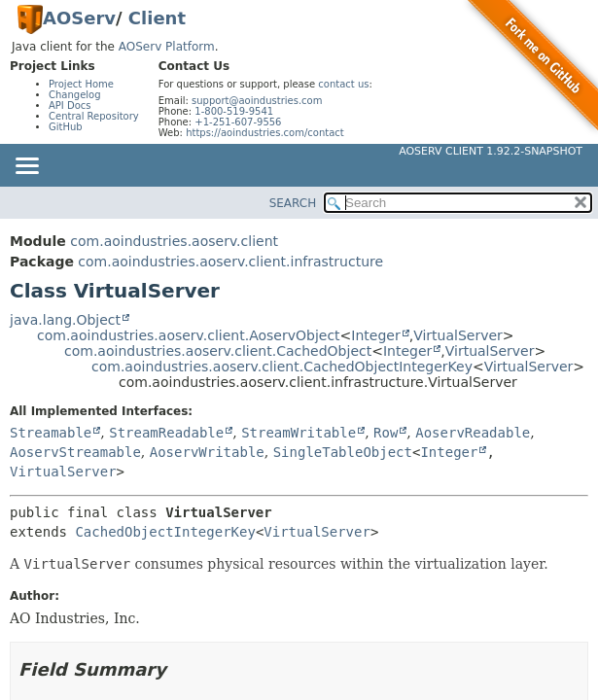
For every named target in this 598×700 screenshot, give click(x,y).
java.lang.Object (65, 320)
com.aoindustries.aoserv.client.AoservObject (189, 335)
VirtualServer (458, 335)
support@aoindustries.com (257, 101)
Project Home (81, 84)
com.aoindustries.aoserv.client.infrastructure (230, 262)
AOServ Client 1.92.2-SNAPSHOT (491, 151)
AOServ (79, 18)
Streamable (51, 433)
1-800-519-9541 (234, 111)
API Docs (70, 105)
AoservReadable (473, 433)
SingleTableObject (343, 452)
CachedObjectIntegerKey (165, 532)
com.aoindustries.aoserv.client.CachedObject (218, 351)
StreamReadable (166, 433)
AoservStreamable (75, 452)
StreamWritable (299, 433)
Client (157, 18)
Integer (375, 335)
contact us (343, 84)
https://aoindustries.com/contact (265, 133)
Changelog (75, 95)
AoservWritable (207, 452)
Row (386, 433)
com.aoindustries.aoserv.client (174, 241)
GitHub (66, 127)
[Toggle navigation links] (26, 167)
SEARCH (293, 203)
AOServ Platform (167, 47)
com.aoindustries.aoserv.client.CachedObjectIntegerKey (282, 367)
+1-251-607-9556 (238, 122)
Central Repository (94, 116)
